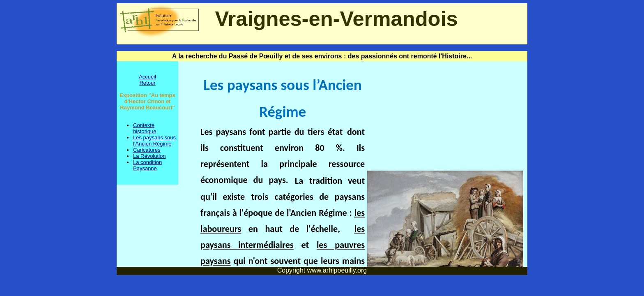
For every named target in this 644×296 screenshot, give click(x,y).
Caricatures (147, 150)
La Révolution (149, 156)
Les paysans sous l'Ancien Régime (154, 141)
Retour (147, 83)
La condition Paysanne (147, 165)
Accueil (147, 77)
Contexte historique (145, 128)
